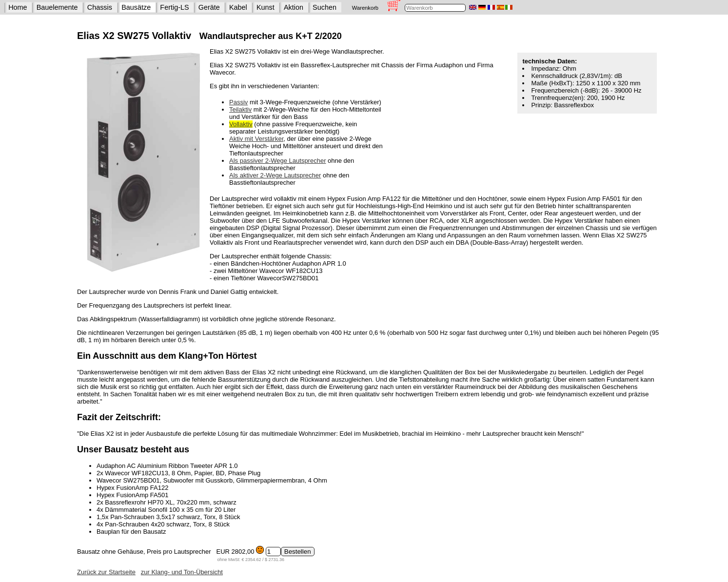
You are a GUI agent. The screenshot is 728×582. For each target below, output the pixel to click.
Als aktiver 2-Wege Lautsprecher (275, 175)
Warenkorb (365, 8)
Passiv (238, 102)
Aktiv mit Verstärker (256, 139)
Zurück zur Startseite (106, 572)
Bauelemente (57, 7)
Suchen (325, 7)
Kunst (266, 7)
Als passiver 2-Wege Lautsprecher (277, 161)
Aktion (294, 7)
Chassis (100, 7)
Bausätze (136, 7)
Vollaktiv (241, 124)
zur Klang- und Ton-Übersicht (182, 572)
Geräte (209, 7)
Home (18, 7)
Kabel (238, 7)
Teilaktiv (240, 109)
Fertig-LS (174, 7)
